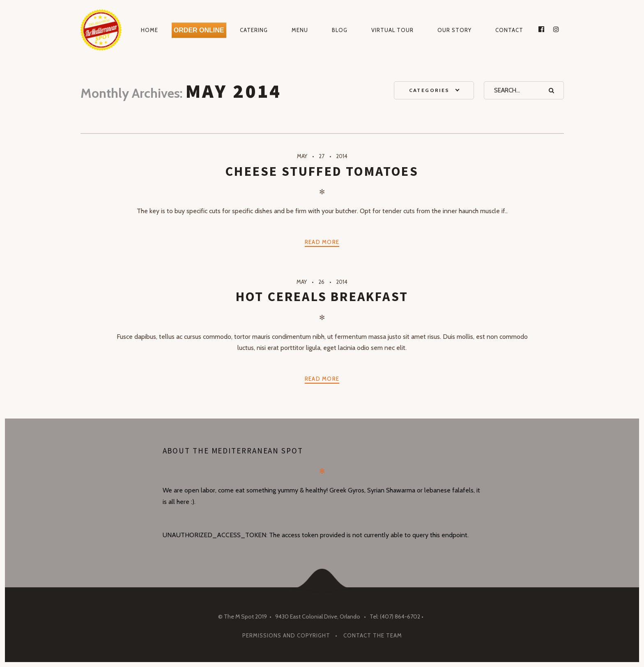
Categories (429, 90)
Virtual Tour (392, 30)
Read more (322, 242)
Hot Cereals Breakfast (322, 297)
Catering (254, 30)
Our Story (454, 30)
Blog (340, 30)
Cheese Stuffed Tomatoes (322, 171)
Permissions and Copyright (286, 635)
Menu (300, 30)
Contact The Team (373, 635)
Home (149, 30)
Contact (509, 30)
